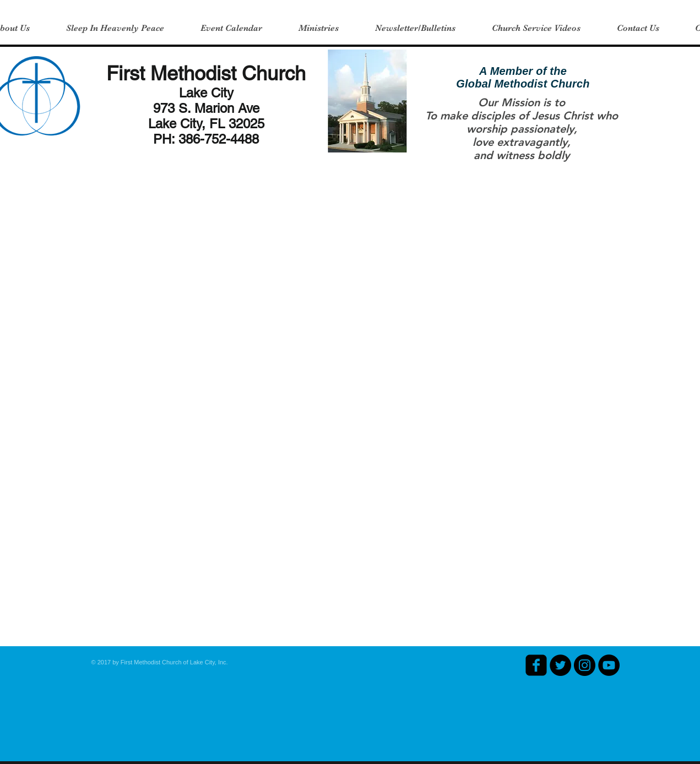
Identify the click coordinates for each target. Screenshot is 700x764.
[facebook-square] (536, 665)
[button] (319, 28)
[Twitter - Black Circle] (560, 665)
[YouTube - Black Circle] (609, 665)
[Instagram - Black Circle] (585, 665)
